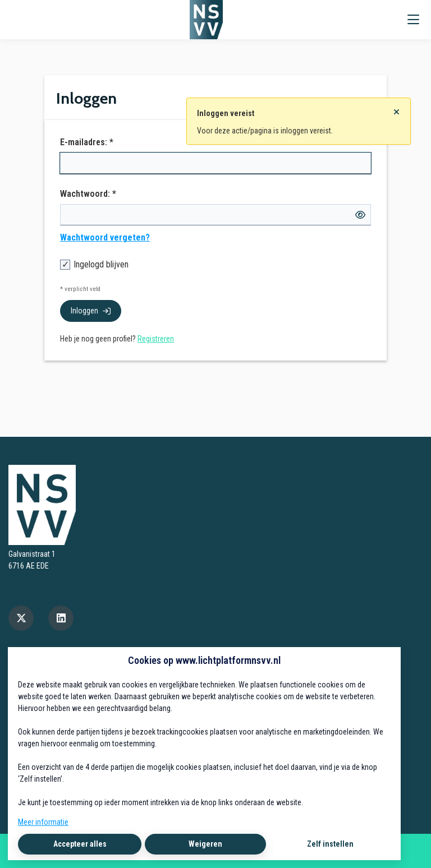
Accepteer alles (80, 844)
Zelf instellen (330, 844)
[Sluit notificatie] (396, 109)
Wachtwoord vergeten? (105, 237)
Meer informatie (43, 822)
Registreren (156, 339)
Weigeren (205, 844)
